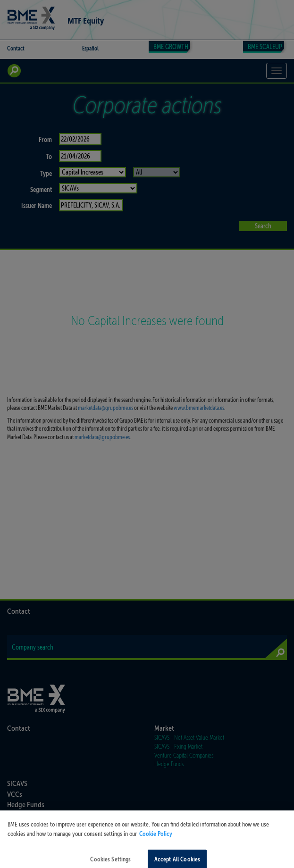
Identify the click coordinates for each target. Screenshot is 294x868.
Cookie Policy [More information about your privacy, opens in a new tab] (156, 838)
